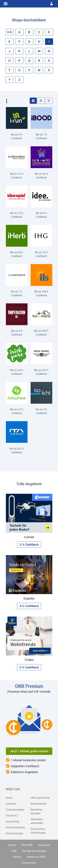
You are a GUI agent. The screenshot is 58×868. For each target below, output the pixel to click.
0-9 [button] (9, 32)
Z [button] (19, 80)
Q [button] (29, 61)
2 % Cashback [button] (29, 544)
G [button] (29, 42)
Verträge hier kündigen (34, 851)
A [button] (19, 32)
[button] (33, 101)
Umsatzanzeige (14, 833)
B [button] (29, 32)
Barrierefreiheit (39, 804)
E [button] (9, 42)
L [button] (29, 51)
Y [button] (9, 80)
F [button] (19, 42)
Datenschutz (29, 863)
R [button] (39, 61)
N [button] (49, 51)
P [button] (19, 61)
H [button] (39, 42)
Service (12, 845)
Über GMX (27, 845)
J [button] (9, 51)
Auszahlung (12, 821)
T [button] (9, 70)
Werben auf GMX (36, 857)
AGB (14, 851)
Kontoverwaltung (15, 827)
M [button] (39, 51)
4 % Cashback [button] (29, 606)
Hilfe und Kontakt (40, 798)
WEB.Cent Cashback (29, 4)
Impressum (44, 845)
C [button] (39, 32)
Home (9, 798)
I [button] (49, 42)
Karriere (17, 857)
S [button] (49, 61)
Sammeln (11, 804)
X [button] (49, 70)
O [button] (9, 61)
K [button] (19, 51)
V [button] (29, 70)
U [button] (19, 70)
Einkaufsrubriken (15, 810)
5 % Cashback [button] (29, 667)
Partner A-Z (12, 815)
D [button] (49, 32)
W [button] (39, 70)
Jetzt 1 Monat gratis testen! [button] (29, 751)
